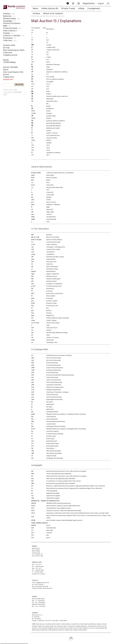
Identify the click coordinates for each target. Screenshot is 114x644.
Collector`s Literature (12, 36)
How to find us (36, 556)
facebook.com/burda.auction (45, 588)
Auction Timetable (11, 67)
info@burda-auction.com (42, 583)
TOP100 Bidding (9, 62)
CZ (108, 4)
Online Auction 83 (50, 9)
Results (6, 60)
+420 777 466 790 (39, 584)
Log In (101, 4)
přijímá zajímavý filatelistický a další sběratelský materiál (47, 630)
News (35, 9)
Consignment (94, 9)
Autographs (8, 21)
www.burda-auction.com (42, 586)
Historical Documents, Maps (12, 25)
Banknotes (7, 16)
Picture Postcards (10, 28)
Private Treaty (68, 9)
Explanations (8, 79)
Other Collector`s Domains (10, 32)
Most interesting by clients (14, 50)
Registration (89, 4)
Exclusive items (9, 45)
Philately (7, 14)
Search (6, 70)
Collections (8, 41)
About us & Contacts (53, 14)
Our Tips (6, 48)
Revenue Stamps (10, 19)
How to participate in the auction (13, 73)
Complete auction (10, 55)
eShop (81, 9)
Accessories (8, 38)
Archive (36, 14)
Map (42, 556)
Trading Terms (9, 77)
